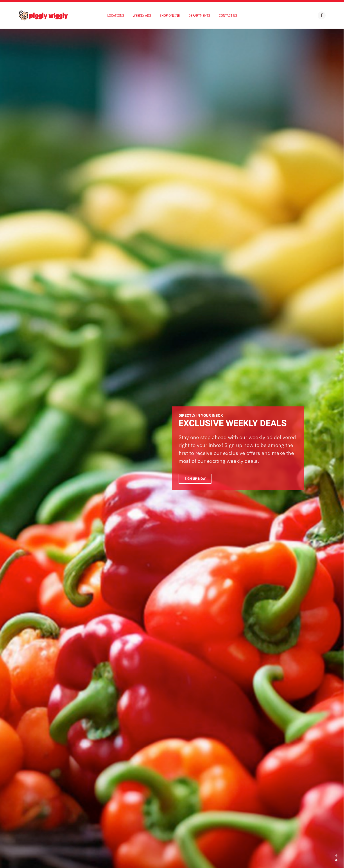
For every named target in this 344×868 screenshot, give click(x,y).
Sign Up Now (195, 479)
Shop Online (170, 15)
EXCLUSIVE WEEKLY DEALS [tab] (336, 855)
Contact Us (228, 15)
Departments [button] (199, 15)
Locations (116, 15)
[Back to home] (43, 15)
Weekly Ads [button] (142, 15)
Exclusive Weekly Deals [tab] (336, 860)
